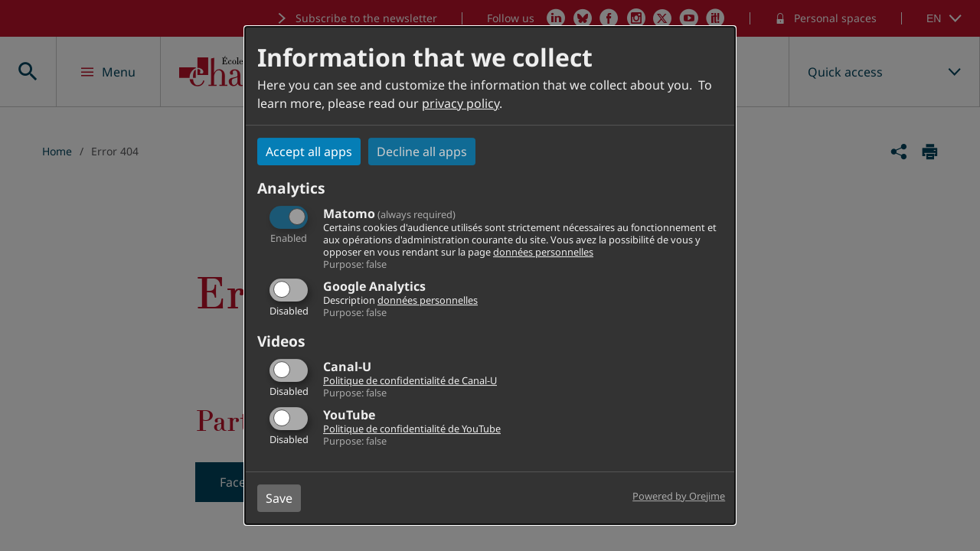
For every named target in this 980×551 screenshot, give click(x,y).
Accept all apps (309, 152)
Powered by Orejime (679, 496)
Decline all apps (422, 152)
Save (279, 498)
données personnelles (543, 252)
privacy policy (461, 103)
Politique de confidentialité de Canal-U (410, 380)
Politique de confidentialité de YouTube (412, 429)
